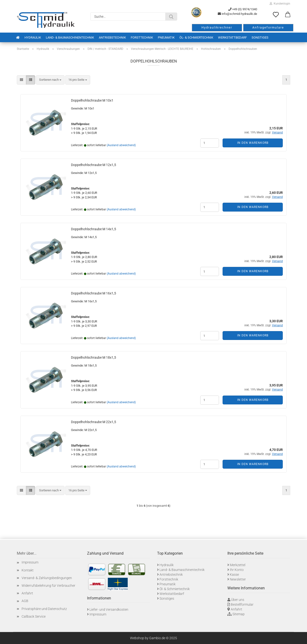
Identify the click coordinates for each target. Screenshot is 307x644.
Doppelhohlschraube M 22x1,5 (94, 422)
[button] (288, 15)
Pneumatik (166, 37)
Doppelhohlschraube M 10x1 (92, 100)
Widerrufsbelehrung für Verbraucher (48, 586)
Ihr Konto (237, 570)
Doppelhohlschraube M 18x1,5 (94, 357)
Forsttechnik (142, 37)
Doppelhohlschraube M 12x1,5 (94, 165)
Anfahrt (27, 593)
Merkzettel (238, 565)
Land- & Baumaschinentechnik (70, 37)
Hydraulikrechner (217, 27)
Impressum (30, 562)
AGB (25, 601)
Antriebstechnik (112, 37)
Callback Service (34, 616)
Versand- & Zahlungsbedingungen (47, 578)
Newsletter (238, 579)
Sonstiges (260, 37)
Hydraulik (33, 37)
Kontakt (28, 570)
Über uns (238, 600)
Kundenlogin (280, 4)
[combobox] (50, 80)
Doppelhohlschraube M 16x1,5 (94, 293)
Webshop (137, 638)
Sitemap (239, 614)
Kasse (234, 575)
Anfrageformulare (268, 27)
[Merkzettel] (276, 15)
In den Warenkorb (253, 143)
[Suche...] (171, 17)
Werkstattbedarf (232, 37)
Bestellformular (242, 604)
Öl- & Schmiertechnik (196, 37)
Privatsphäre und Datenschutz (44, 609)
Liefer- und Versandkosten (109, 609)
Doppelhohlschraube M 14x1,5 (94, 229)
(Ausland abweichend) (121, 145)
